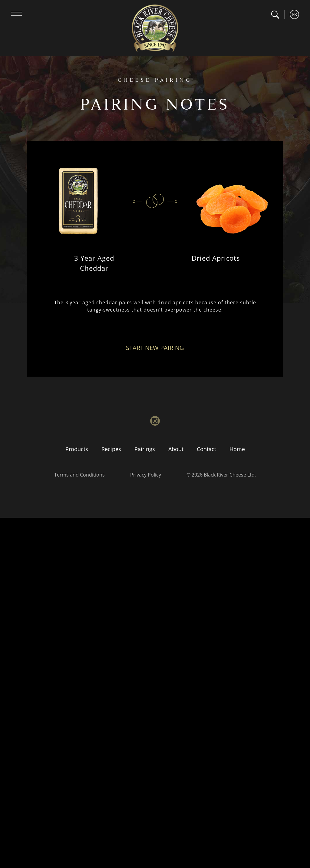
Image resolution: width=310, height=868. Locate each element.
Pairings (145, 449)
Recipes (111, 449)
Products (77, 449)
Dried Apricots (216, 258)
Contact (206, 449)
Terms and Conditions (79, 475)
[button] (275, 15)
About (176, 449)
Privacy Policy (146, 475)
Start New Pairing (155, 348)
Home (237, 449)
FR (295, 14)
